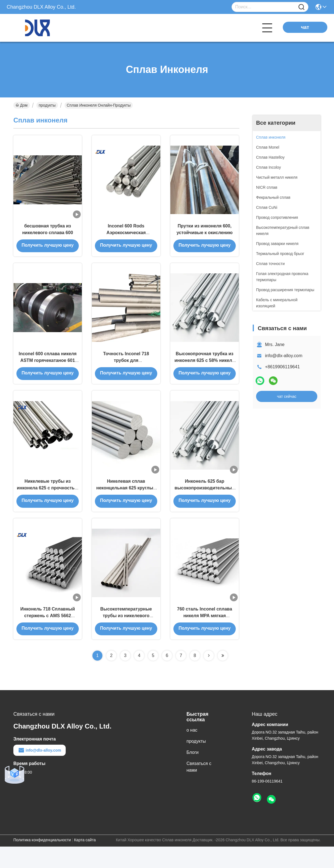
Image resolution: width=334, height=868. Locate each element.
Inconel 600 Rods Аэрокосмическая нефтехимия (126, 237)
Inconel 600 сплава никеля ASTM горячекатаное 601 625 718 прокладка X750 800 (48, 370)
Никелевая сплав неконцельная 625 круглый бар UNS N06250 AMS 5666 (126, 503)
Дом (22, 105)
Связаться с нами (199, 788)
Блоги (193, 774)
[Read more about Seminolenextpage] (209, 677)
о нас (192, 751)
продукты (47, 105)
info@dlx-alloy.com (284, 356)
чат (305, 27)
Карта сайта (85, 861)
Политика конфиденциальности (42, 861)
